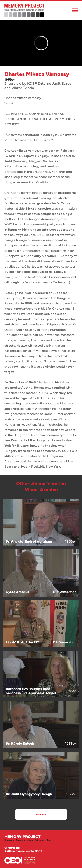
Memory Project (41, 838)
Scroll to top (12, 848)
